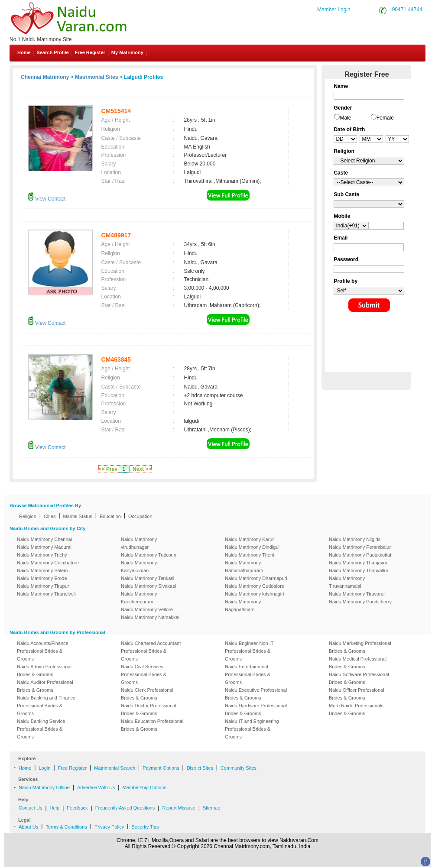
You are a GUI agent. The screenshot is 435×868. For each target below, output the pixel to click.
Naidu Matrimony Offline (44, 787)
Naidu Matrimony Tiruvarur (357, 594)
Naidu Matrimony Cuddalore (255, 586)
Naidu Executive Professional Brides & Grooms (256, 694)
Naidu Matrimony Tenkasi (148, 578)
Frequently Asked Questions (125, 808)
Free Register (90, 52)
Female (385, 118)
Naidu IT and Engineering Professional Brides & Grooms (252, 729)
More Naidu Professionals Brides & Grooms (356, 709)
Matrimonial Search (115, 768)
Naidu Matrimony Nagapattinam (243, 606)
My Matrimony (127, 52)
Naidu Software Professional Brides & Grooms (359, 678)
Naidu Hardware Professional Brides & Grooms (256, 709)
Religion (28, 516)
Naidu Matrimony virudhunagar (139, 543)
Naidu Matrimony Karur (249, 539)
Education (110, 516)
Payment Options (161, 768)
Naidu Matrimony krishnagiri (254, 594)
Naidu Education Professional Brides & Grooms (152, 725)
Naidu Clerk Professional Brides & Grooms (147, 694)
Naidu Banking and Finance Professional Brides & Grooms (46, 706)
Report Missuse (179, 808)
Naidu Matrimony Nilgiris (355, 539)
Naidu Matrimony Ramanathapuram (244, 567)
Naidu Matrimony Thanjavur (358, 563)
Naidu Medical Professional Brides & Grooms (358, 663)
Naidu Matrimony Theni (250, 555)
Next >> (142, 469)
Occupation (140, 516)
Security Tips (145, 827)
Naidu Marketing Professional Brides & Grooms (360, 647)
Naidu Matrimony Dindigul (252, 547)
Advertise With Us (96, 787)
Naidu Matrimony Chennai (44, 539)
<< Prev (108, 469)
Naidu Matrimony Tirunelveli (46, 594)
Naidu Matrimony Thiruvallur (359, 570)
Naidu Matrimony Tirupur (43, 586)
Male (345, 118)
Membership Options (144, 787)
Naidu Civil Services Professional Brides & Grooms (144, 674)
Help (55, 808)
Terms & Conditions (66, 827)
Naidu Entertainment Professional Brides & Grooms (248, 674)
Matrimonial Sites (96, 77)
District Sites (200, 768)
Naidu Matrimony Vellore (147, 609)
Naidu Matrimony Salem (42, 570)
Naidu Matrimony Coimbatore (48, 563)
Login (44, 768)
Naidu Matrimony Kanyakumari (139, 567)
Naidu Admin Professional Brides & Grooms (44, 670)
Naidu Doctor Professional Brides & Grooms (149, 709)
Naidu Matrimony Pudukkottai (360, 555)
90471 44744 (407, 10)
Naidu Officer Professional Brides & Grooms (357, 694)
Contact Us (30, 808)
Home (24, 52)
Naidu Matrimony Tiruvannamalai (347, 582)
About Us (28, 827)
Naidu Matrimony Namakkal (150, 617)
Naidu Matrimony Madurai (44, 547)
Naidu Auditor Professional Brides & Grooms (45, 686)
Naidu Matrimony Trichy (42, 555)
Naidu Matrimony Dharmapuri (256, 578)
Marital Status (78, 516)
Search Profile (53, 52)
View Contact (47, 199)
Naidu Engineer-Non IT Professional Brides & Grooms (249, 651)
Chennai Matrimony (45, 77)
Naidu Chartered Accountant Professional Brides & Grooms (151, 651)
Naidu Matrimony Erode (42, 578)
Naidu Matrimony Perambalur (360, 547)
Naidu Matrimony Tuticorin (149, 555)
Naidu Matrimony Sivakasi (148, 586)
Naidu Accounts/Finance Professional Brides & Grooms (43, 651)
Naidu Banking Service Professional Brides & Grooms (41, 729)
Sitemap (211, 808)
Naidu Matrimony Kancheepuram (139, 598)
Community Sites (239, 768)
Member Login (334, 10)
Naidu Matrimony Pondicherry (360, 602)
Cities (50, 516)
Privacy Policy (109, 827)
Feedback (77, 808)
